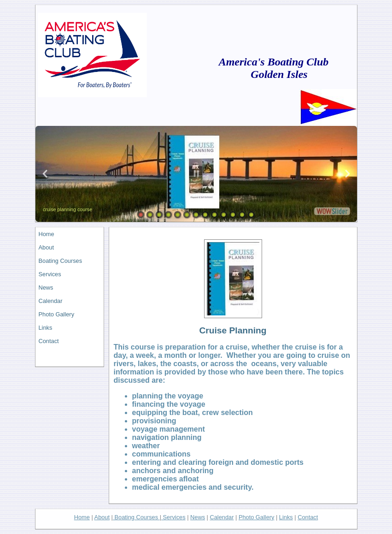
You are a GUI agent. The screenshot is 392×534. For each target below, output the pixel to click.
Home (47, 234)
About (46, 247)
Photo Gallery (57, 314)
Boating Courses (61, 261)
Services (50, 274)
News (46, 288)
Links (46, 328)
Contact (49, 341)
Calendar (51, 301)
